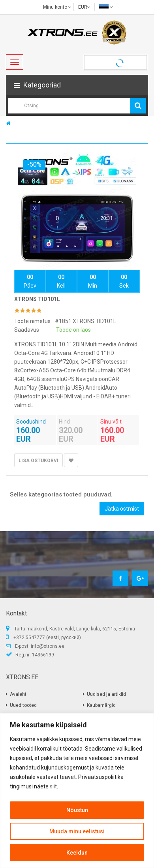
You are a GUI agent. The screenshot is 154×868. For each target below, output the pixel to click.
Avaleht (18, 694)
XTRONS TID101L (37, 299)
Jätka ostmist (122, 509)
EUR (84, 7)
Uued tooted (23, 705)
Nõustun (77, 810)
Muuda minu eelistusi (77, 831)
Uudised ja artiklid (106, 694)
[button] (77, 85)
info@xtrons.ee (48, 646)
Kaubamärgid (101, 705)
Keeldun (77, 853)
